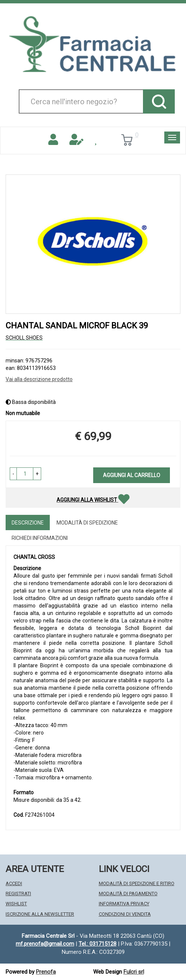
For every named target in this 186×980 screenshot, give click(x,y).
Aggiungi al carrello (132, 475)
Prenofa (46, 972)
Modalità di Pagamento (128, 894)
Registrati (18, 894)
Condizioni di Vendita (125, 914)
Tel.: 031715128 (97, 944)
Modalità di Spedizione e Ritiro (137, 883)
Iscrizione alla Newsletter (40, 914)
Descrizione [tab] (28, 523)
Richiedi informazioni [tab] (40, 538)
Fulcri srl (134, 972)
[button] (13, 474)
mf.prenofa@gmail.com (45, 944)
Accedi (14, 883)
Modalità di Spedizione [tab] (87, 523)
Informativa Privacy (124, 904)
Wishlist (16, 904)
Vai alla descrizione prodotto (39, 379)
